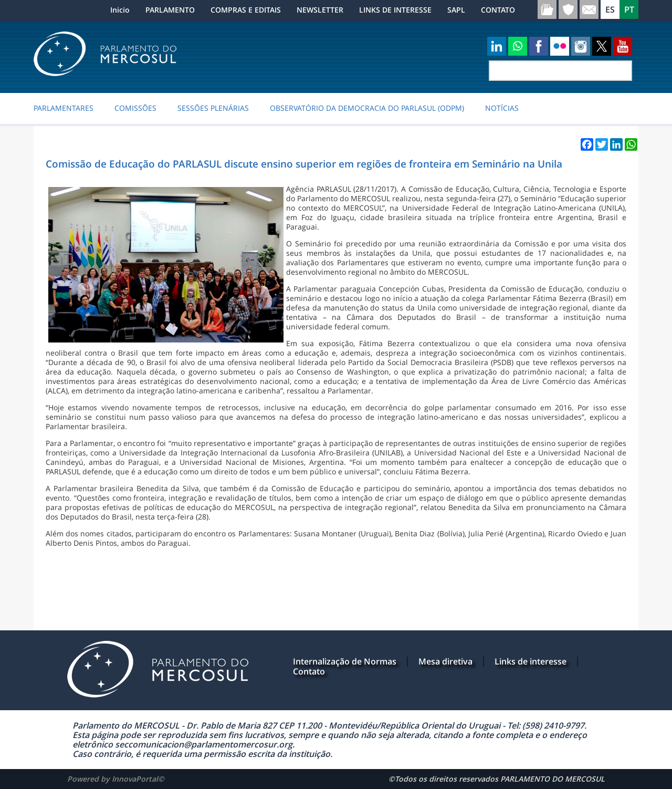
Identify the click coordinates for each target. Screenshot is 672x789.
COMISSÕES (135, 108)
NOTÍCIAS (502, 108)
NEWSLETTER (320, 10)
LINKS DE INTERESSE (395, 10)
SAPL (456, 10)
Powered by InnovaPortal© (116, 779)
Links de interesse (531, 661)
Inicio (120, 10)
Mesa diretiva (445, 661)
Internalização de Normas (345, 661)
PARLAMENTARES (64, 108)
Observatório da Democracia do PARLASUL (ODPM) (367, 108)
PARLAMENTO (170, 10)
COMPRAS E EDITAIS (246, 10)
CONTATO (498, 10)
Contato (309, 671)
